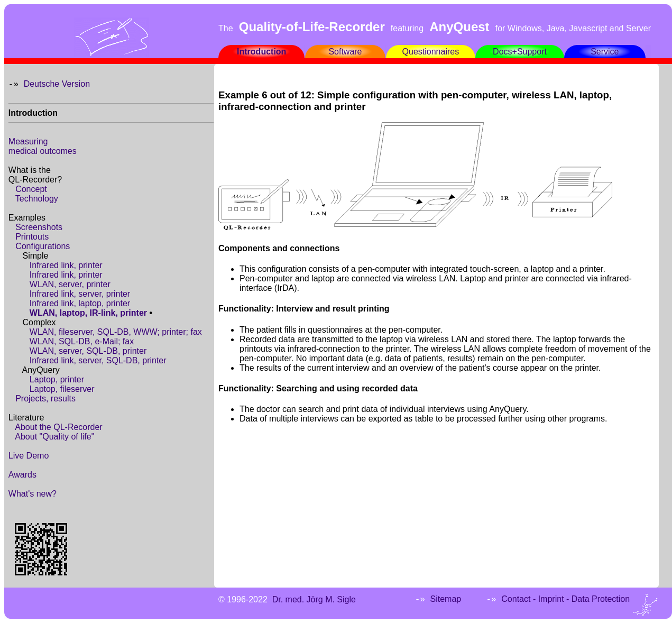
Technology (37, 199)
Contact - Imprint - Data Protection (565, 599)
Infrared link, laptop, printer (80, 303)
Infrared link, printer (66, 265)
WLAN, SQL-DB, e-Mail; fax (82, 341)
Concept (31, 189)
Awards (22, 475)
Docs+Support (520, 52)
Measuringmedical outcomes (43, 146)
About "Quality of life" (54, 437)
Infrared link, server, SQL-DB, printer (98, 360)
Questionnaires (431, 52)
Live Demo (29, 456)
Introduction (261, 52)
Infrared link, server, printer (80, 294)
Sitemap (445, 599)
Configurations (43, 246)
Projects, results (45, 398)
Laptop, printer (57, 379)
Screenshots (39, 227)
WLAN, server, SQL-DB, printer (88, 351)
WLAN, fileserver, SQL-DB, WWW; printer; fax (116, 332)
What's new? (33, 494)
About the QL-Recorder (58, 427)
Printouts (32, 237)
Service (605, 52)
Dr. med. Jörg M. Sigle (314, 599)
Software (345, 52)
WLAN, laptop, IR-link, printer (88, 313)
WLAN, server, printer (70, 284)
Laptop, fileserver (62, 389)
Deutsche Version (57, 84)
